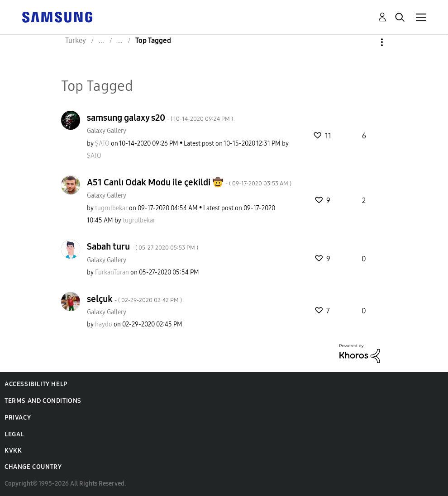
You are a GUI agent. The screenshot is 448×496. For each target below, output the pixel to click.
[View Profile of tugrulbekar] (111, 208)
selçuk (134, 299)
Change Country (33, 467)
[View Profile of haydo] (104, 324)
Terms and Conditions (43, 401)
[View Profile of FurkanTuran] (112, 272)
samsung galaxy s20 (160, 118)
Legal (14, 434)
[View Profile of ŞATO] (102, 144)
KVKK (13, 451)
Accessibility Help (36, 384)
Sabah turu (143, 246)
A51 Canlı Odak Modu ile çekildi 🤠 (189, 182)
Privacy (18, 418)
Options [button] (367, 42)
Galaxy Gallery (107, 131)
